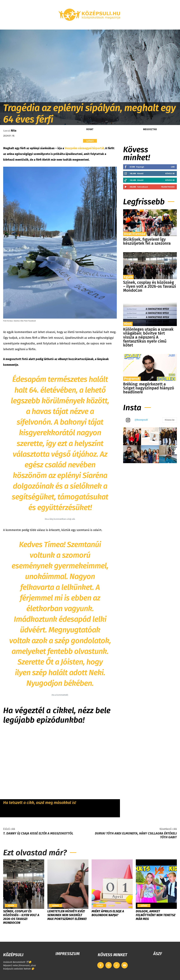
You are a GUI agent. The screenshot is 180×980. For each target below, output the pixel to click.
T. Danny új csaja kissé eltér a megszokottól (38, 833)
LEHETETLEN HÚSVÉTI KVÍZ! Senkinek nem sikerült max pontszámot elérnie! (67, 915)
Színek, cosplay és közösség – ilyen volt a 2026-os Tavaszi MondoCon (150, 286)
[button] (167, 26)
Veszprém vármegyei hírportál (84, 148)
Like (173, 167)
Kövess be (170, 173)
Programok (132, 379)
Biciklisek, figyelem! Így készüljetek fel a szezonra (147, 241)
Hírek (128, 324)
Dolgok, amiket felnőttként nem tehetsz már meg (156, 915)
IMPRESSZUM (67, 954)
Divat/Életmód (135, 234)
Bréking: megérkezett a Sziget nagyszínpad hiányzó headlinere (149, 388)
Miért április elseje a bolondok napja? (108, 913)
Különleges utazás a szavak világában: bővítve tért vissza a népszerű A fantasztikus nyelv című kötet (148, 337)
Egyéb (128, 277)
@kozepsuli (141, 420)
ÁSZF (158, 954)
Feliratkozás (168, 187)
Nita (14, 131)
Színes (90, 141)
